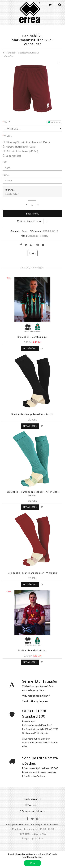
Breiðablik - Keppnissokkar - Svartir (32, 414)
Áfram (33, 863)
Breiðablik (33, 236)
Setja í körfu (33, 214)
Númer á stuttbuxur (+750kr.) (19, 147)
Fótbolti (43, 236)
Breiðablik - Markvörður (33, 650)
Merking (8, 136)
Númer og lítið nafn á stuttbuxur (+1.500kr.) (26, 142)
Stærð (7, 122)
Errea (25, 231)
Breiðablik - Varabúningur (32, 337)
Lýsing (33, 253)
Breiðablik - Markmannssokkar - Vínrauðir (33, 573)
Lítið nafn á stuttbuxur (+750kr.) (20, 151)
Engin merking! (12, 156)
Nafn (5, 162)
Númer (6, 175)
